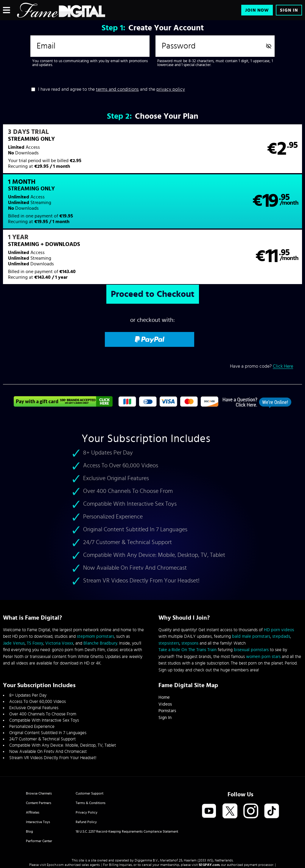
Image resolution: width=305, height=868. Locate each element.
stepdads (281, 590)
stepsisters (169, 597)
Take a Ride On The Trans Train (187, 604)
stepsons (190, 597)
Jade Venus (14, 597)
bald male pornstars (251, 590)
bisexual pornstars (251, 604)
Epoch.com (55, 819)
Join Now (257, 10)
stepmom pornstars (95, 590)
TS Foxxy (35, 597)
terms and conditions (117, 89)
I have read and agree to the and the (112, 89)
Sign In (289, 10)
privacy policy (171, 89)
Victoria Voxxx (59, 597)
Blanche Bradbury (100, 597)
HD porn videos (279, 583)
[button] (77, 153)
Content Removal (153, 823)
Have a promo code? (262, 320)
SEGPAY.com (209, 819)
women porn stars (263, 610)
